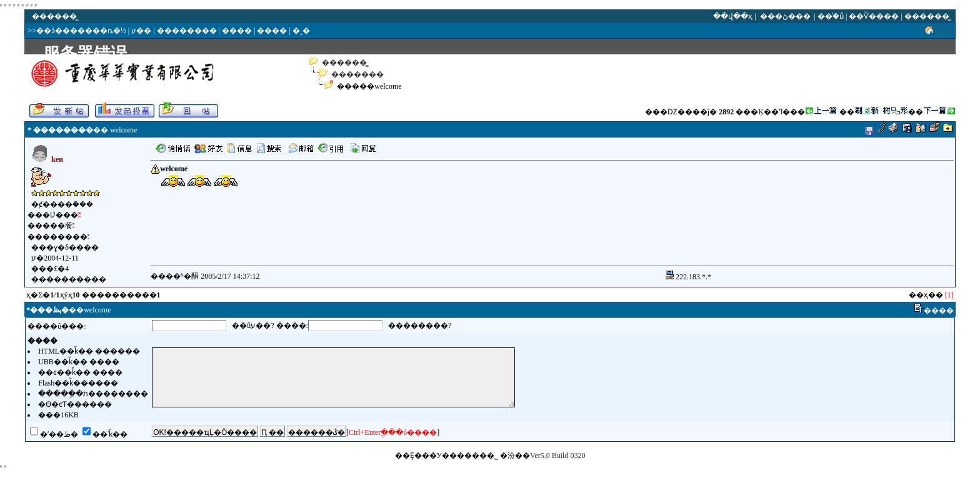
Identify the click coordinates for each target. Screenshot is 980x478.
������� (357, 74)
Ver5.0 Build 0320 (557, 456)
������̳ (344, 62)
